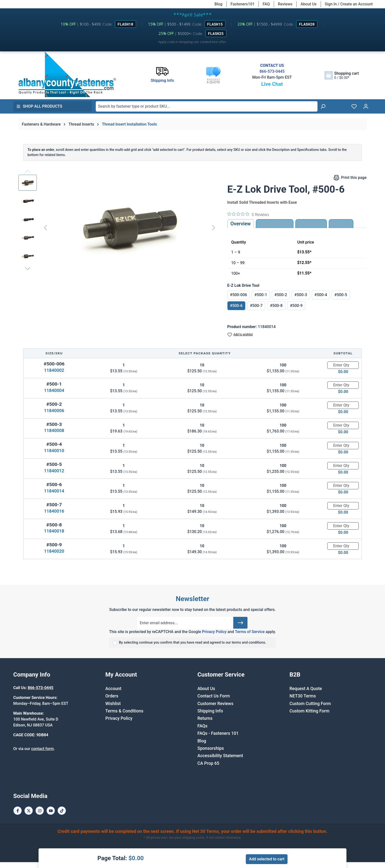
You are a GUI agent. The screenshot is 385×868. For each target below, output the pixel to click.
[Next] (214, 227)
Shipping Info (210, 711)
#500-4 (321, 295)
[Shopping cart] (342, 75)
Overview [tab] (241, 224)
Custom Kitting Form (309, 711)
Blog (219, 4)
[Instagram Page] (40, 811)
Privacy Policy (214, 632)
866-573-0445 (272, 71)
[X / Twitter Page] (29, 811)
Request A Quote (306, 689)
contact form (42, 749)
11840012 (54, 471)
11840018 (54, 531)
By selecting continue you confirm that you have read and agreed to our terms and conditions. (192, 643)
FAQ (266, 4)
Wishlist (113, 704)
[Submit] (240, 623)
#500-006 (239, 295)
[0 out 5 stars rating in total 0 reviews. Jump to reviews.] (248, 214)
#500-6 (236, 306)
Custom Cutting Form (310, 704)
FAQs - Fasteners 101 (218, 733)
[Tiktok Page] (62, 811)
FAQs (202, 726)
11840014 (54, 491)
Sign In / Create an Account (349, 4)
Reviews (285, 4)
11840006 (54, 411)
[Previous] (45, 227)
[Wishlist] (354, 106)
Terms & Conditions (124, 711)
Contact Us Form (214, 696)
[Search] (323, 106)
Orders (112, 696)
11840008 (54, 430)
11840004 (54, 390)
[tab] (311, 224)
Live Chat (272, 84)
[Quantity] (343, 365)
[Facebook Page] (18, 811)
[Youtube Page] (51, 811)
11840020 (54, 551)
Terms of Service (250, 632)
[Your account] (366, 106)
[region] (118, 228)
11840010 (54, 451)
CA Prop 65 (208, 763)
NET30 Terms (303, 696)
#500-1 (261, 295)
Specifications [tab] (275, 224)
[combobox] (207, 106)
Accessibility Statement (220, 756)
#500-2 (281, 295)
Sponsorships (211, 748)
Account (113, 689)
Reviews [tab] (341, 224)
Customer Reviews (215, 704)
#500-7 (256, 306)
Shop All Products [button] (39, 106)
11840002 (54, 370)
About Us (309, 4)
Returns (205, 718)
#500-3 (301, 295)
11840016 (54, 511)
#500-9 (296, 306)
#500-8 (276, 306)
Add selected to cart (267, 859)
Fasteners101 (243, 4)
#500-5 (341, 295)
